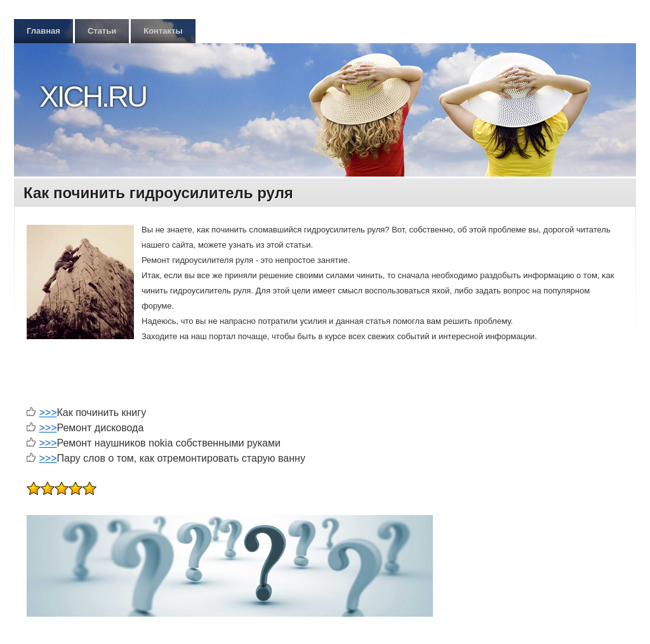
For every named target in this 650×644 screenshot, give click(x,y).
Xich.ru (93, 97)
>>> (48, 413)
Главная (43, 31)
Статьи (102, 31)
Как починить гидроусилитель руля (158, 193)
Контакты (163, 31)
